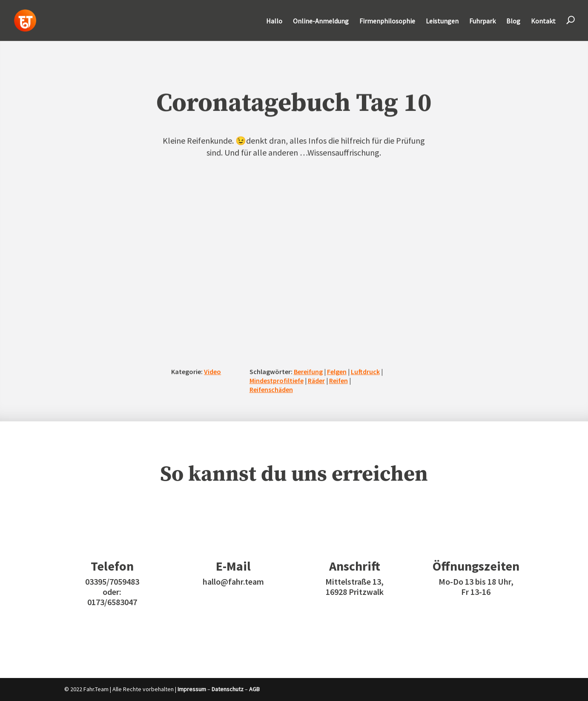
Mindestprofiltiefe (277, 381)
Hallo (274, 22)
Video (212, 372)
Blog (513, 22)
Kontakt (543, 22)
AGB (254, 689)
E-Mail (233, 566)
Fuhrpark (482, 22)
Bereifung (308, 372)
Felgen (337, 372)
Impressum (192, 689)
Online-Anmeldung (321, 22)
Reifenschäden (271, 389)
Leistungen (442, 22)
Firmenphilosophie (387, 22)
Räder (316, 381)
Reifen (338, 381)
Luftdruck (365, 372)
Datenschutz (228, 689)
